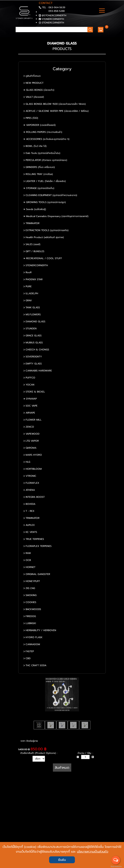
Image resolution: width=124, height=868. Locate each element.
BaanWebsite (116, 867)
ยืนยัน (62, 860)
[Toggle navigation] (102, 11)
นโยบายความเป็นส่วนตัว (93, 852)
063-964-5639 (57, 7)
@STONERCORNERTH (54, 15)
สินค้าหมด (62, 768)
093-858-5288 (57, 11)
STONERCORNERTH (53, 19)
